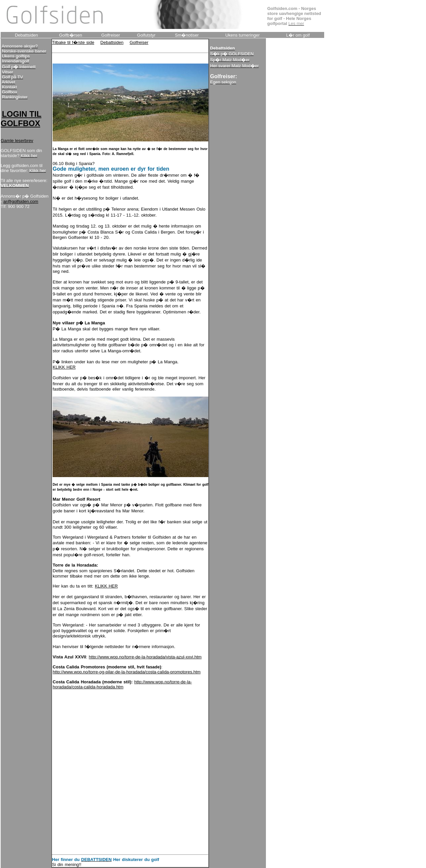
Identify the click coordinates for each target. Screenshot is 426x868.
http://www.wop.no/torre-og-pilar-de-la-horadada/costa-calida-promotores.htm (126, 672)
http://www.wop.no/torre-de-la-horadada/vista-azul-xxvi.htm (145, 657)
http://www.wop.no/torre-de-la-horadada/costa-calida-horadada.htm (122, 684)
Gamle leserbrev (17, 141)
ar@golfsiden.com (21, 201)
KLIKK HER (64, 367)
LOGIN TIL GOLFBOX (21, 119)
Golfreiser (139, 42)
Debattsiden (112, 42)
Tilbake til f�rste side (73, 42)
